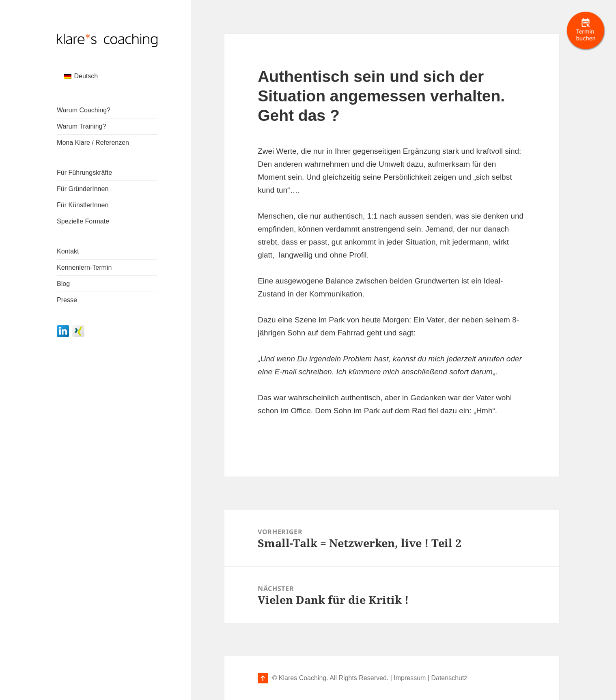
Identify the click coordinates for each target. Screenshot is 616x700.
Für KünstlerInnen (83, 205)
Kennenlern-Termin (84, 267)
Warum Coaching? (84, 110)
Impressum (410, 678)
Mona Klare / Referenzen (93, 143)
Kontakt (68, 251)
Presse (67, 300)
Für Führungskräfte (84, 173)
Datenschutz (449, 678)
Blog (63, 284)
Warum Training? (81, 126)
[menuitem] (81, 76)
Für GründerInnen (83, 189)
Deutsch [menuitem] (86, 76)
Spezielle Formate (83, 221)
